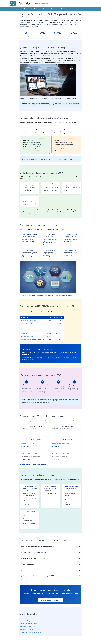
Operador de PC (25, 333)
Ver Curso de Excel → (48, 257)
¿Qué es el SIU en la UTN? (28, 564)
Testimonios (54, 9)
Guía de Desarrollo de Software (30, 618)
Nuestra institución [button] (64, 9)
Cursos (27, 9)
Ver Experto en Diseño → (28, 257)
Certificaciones (38, 9)
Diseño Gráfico (26, 357)
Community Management (38, 357)
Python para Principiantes (28, 627)
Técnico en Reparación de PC (28, 327)
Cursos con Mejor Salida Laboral (30, 629)
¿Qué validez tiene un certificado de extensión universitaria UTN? (39, 547)
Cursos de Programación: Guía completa (32, 621)
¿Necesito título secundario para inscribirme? (33, 553)
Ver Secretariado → (68, 257)
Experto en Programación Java (28, 321)
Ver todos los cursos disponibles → (50, 600)
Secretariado (59, 357)
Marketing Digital (50, 357)
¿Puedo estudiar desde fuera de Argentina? (33, 570)
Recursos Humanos (69, 357)
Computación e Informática (27, 336)
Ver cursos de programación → (29, 241)
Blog (32, 9)
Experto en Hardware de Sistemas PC (30, 330)
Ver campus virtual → (26, 434)
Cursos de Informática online (29, 624)
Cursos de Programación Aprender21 (31, 632)
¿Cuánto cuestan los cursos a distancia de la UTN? (35, 558)
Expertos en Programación (27, 339)
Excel (32, 359)
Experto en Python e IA (26, 324)
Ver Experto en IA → (68, 241)
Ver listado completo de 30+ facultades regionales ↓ (34, 464)
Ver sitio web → (56, 459)
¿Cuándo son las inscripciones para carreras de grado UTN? (37, 576)
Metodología (46, 9)
